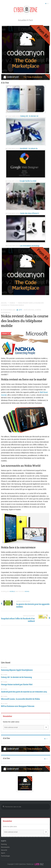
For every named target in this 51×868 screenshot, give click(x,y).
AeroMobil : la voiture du (29, 148)
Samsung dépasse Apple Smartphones (17, 670)
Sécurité (4, 850)
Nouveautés (5, 847)
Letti (20, 310)
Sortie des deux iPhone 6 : (30, 213)
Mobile (12, 303)
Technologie (6, 856)
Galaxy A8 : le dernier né (29, 116)
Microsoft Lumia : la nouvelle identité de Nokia (20, 699)
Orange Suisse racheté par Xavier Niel (17, 684)
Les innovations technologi (30, 246)
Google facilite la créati (28, 181)
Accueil (4, 303)
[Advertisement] (26, 643)
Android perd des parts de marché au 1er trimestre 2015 (24, 692)
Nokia (27, 591)
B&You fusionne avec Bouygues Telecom (18, 706)
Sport (3, 853)
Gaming (4, 844)
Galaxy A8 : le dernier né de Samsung (16, 677)
